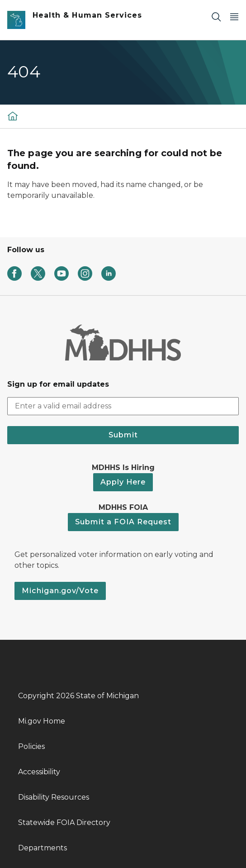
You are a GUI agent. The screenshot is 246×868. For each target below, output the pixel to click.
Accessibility (39, 772)
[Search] (216, 17)
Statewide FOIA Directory (64, 822)
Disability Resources (54, 797)
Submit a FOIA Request (123, 522)
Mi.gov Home (42, 721)
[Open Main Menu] (234, 17)
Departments (43, 848)
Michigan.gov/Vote (60, 591)
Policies (31, 746)
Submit (123, 435)
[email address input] (123, 406)
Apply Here (123, 482)
